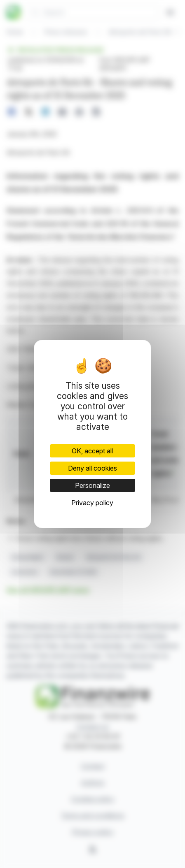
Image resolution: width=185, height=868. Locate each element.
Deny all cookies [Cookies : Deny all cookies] (92, 468)
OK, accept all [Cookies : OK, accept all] (92, 451)
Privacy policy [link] (92, 503)
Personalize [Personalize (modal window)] (92, 485)
